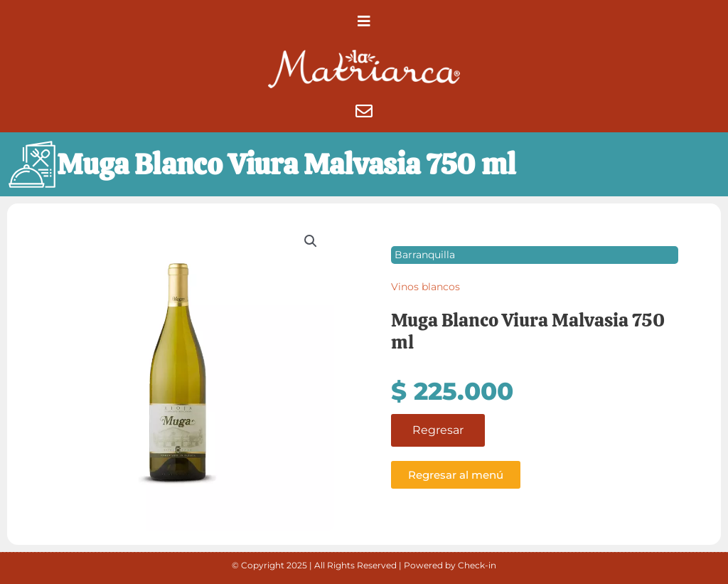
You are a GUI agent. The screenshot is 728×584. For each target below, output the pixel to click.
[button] (364, 21)
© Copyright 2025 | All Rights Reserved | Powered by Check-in (364, 565)
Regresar (438, 430)
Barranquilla (425, 255)
